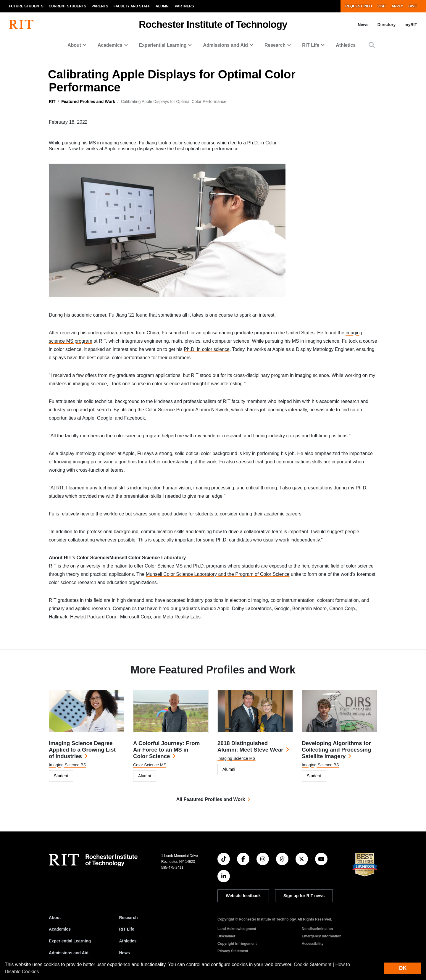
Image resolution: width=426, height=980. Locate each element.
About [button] (74, 45)
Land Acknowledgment (237, 929)
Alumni (163, 6)
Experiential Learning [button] (163, 45)
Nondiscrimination (317, 929)
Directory (387, 25)
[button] (372, 45)
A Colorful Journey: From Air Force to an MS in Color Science (166, 750)
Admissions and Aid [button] (225, 45)
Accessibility (313, 944)
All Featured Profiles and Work (211, 799)
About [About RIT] (55, 918)
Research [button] (275, 45)
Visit (382, 6)
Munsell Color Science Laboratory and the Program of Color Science (218, 574)
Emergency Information (322, 936)
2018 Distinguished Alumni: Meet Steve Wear (250, 746)
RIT (52, 101)
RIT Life (127, 929)
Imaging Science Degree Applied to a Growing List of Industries (82, 750)
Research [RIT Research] (129, 918)
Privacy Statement (233, 951)
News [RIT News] (125, 953)
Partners (184, 6)
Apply (397, 6)
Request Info (359, 6)
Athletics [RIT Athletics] (128, 941)
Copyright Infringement (237, 944)
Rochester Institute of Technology (213, 24)
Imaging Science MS (236, 758)
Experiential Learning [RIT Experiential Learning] (70, 941)
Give (413, 6)
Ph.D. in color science (207, 349)
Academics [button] (110, 45)
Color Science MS (150, 765)
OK (403, 968)
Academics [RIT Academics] (60, 929)
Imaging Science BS (67, 765)
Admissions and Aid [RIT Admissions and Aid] (69, 953)
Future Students (26, 6)
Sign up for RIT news (304, 896)
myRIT (411, 25)
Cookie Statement (313, 964)
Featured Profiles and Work (88, 101)
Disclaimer (226, 936)
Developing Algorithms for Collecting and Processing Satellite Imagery (336, 750)
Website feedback (243, 896)
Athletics (346, 45)
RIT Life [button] (311, 45)
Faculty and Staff (132, 6)
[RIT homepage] (21, 25)
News (363, 25)
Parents (100, 6)
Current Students (68, 6)
